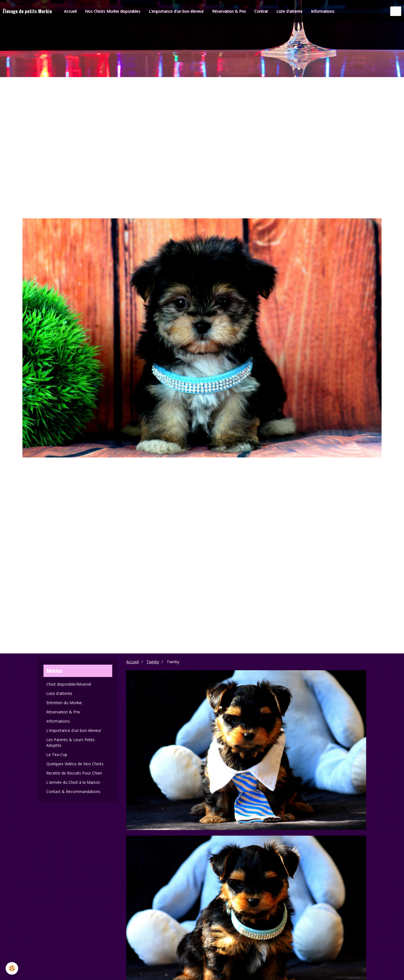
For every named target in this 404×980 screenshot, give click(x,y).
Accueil (70, 11)
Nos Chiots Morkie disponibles (113, 11)
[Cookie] (12, 968)
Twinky (153, 662)
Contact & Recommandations (73, 791)
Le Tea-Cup (57, 754)
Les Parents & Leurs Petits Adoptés (71, 742)
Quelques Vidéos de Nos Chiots (75, 764)
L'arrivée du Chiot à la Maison (73, 782)
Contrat (261, 11)
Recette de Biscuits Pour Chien (74, 773)
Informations (323, 11)
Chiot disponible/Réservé (69, 684)
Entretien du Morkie (64, 703)
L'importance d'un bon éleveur (176, 11)
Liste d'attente (289, 11)
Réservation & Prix (229, 11)
